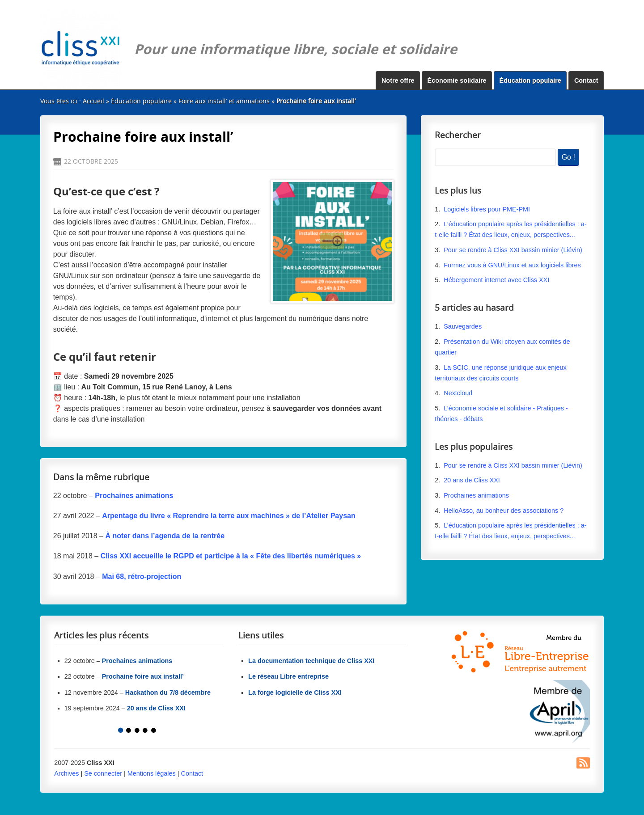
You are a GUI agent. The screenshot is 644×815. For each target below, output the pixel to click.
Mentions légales (152, 773)
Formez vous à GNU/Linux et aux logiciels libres (512, 265)
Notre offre (398, 80)
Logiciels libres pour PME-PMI (487, 209)
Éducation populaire (530, 80)
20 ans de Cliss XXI (472, 480)
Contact (586, 80)
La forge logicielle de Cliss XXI (295, 693)
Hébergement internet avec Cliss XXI (496, 280)
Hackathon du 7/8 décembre (168, 693)
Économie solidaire (457, 80)
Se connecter (103, 773)
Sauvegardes (463, 326)
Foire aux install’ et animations (224, 101)
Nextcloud (458, 393)
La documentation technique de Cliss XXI (311, 661)
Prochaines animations (476, 495)
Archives (66, 773)
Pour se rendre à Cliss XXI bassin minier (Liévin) (513, 250)
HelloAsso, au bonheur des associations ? (504, 511)
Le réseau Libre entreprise (288, 676)
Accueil (93, 101)
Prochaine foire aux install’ (143, 676)
